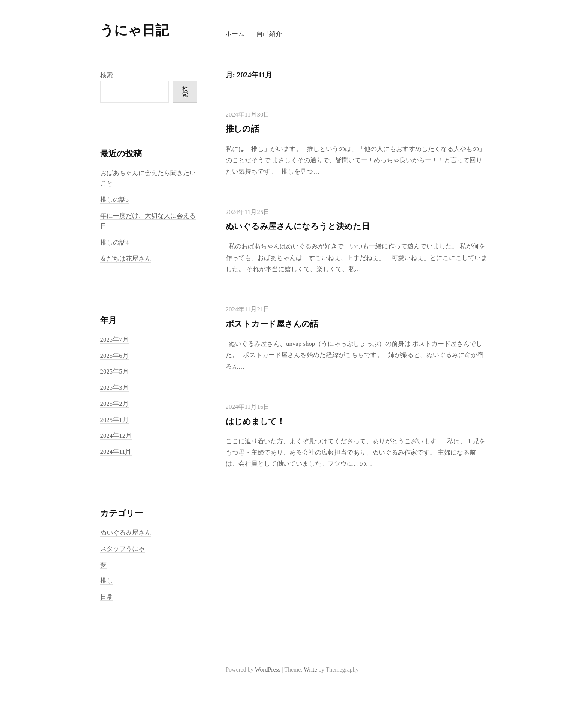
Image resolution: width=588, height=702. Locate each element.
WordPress (268, 670)
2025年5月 (114, 371)
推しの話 (242, 129)
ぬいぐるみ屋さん (126, 533)
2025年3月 (114, 388)
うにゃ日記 (134, 30)
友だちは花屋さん (126, 259)
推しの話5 (114, 200)
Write (310, 670)
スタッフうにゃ (122, 549)
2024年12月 (116, 436)
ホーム (235, 34)
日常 (106, 597)
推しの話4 (114, 242)
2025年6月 (114, 356)
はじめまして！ (255, 421)
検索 (106, 75)
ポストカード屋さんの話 (272, 324)
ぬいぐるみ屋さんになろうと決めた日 (298, 226)
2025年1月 (114, 420)
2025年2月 (114, 404)
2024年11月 (116, 452)
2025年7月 (114, 340)
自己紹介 (269, 34)
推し (106, 581)
